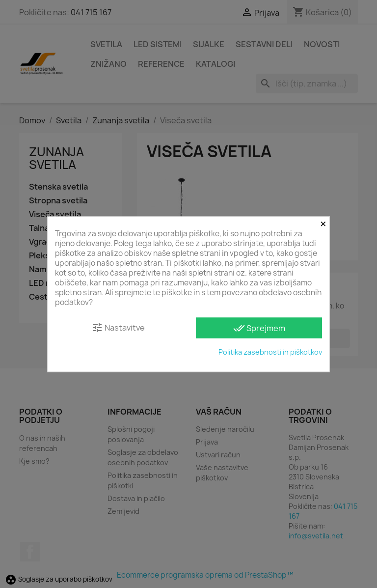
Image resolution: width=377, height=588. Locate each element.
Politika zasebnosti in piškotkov (270, 351)
